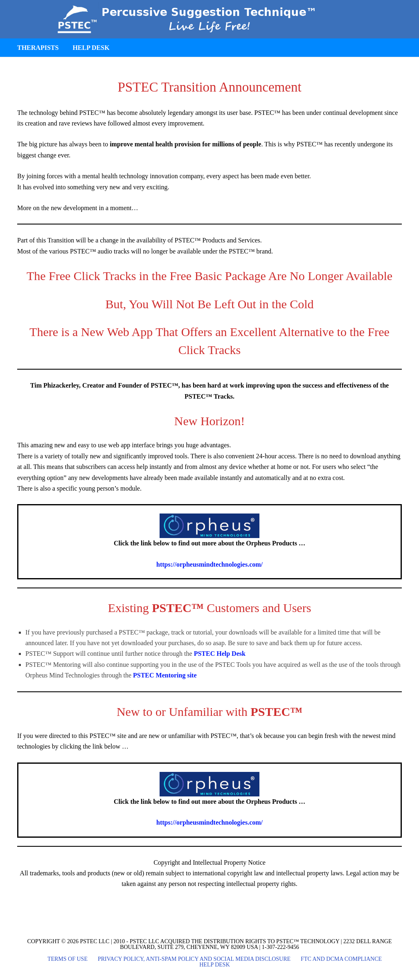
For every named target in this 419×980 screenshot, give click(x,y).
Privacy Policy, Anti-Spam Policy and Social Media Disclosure (194, 959)
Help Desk (91, 48)
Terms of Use (68, 959)
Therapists (38, 48)
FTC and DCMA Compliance (341, 959)
